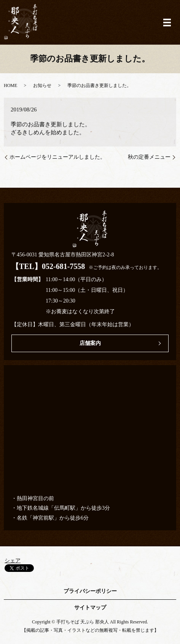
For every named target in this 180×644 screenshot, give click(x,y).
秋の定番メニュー (149, 157)
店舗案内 (90, 343)
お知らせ (42, 85)
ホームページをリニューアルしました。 (57, 157)
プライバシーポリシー (90, 591)
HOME (10, 85)
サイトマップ (90, 608)
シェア (13, 561)
